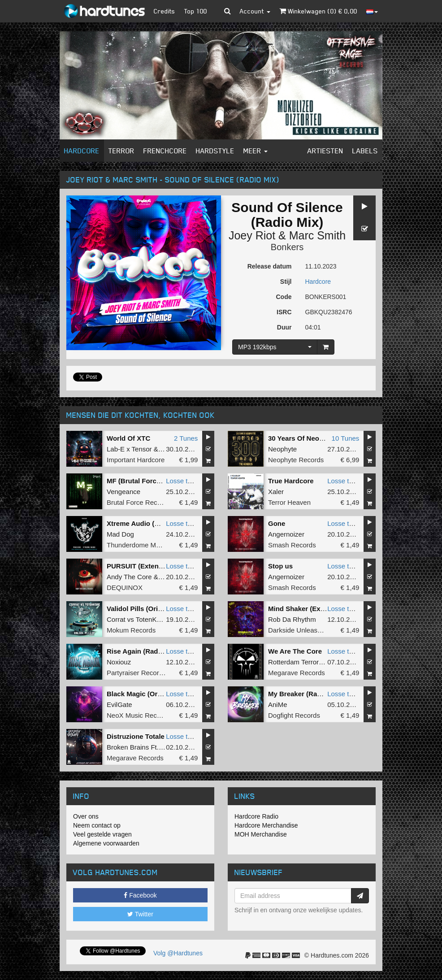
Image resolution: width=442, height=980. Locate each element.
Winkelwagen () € (318, 11)
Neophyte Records (296, 460)
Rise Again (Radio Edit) (144, 651)
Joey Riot (252, 235)
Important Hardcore (136, 460)
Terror (121, 151)
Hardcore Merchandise (266, 825)
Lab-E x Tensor (129, 449)
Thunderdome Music (137, 545)
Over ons (86, 816)
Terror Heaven (289, 502)
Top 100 (196, 11)
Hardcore (82, 151)
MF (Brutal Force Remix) (145, 481)
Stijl (286, 282)
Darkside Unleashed (298, 630)
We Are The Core (295, 651)
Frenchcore (165, 151)
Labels (365, 151)
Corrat (116, 619)
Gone (277, 523)
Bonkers (287, 247)
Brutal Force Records (139, 502)
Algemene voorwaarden (106, 843)
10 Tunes (346, 438)
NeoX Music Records (138, 715)
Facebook (140, 895)
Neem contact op (97, 825)
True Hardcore (291, 481)
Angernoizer (286, 534)
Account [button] (255, 11)
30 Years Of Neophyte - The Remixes (326, 438)
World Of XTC (128, 438)
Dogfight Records (294, 715)
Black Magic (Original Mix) (149, 694)
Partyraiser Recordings (141, 673)
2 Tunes (186, 438)
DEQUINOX (125, 588)
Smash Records (292, 545)
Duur (284, 327)
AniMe (278, 705)
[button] (227, 11)
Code (284, 297)
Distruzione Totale (136, 736)
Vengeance (123, 492)
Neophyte (282, 449)
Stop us (280, 566)
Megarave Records (297, 673)
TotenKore (151, 619)
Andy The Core (129, 577)
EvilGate (119, 705)
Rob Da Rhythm (292, 619)
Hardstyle (215, 151)
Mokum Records (131, 630)
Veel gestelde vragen (102, 834)
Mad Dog (120, 534)
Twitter (140, 914)
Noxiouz (119, 662)
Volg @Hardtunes (178, 953)
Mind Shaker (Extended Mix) (313, 609)
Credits (165, 11)
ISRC (284, 312)
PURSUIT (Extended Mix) (146, 566)
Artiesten (325, 151)
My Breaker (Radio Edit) (306, 694)
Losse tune (182, 481)
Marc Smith (317, 235)
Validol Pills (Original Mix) (148, 609)
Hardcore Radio (256, 816)
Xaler (276, 492)
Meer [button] (256, 151)
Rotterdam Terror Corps (303, 662)
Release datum (270, 266)
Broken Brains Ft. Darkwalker (150, 747)
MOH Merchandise (261, 834)
